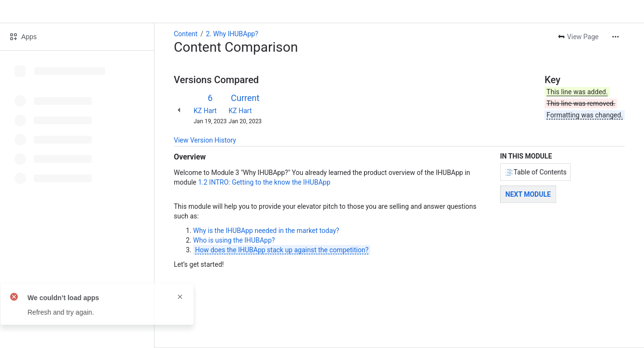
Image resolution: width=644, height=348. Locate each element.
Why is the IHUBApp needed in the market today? (266, 231)
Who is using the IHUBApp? (234, 240)
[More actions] (616, 37)
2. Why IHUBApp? (232, 34)
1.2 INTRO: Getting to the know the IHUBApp (264, 182)
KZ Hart (205, 111)
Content (186, 34)
